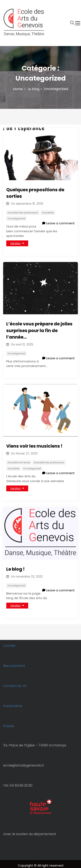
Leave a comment (58, 223)
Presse (9, 726)
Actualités (48, 213)
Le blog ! (15, 569)
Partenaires (13, 706)
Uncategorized (16, 218)
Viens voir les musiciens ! (34, 446)
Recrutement (14, 666)
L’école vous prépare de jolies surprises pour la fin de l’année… (39, 330)
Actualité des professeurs (23, 213)
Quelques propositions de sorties (35, 193)
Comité (9, 646)
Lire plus (17, 243)
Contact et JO (15, 686)
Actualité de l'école (19, 462)
